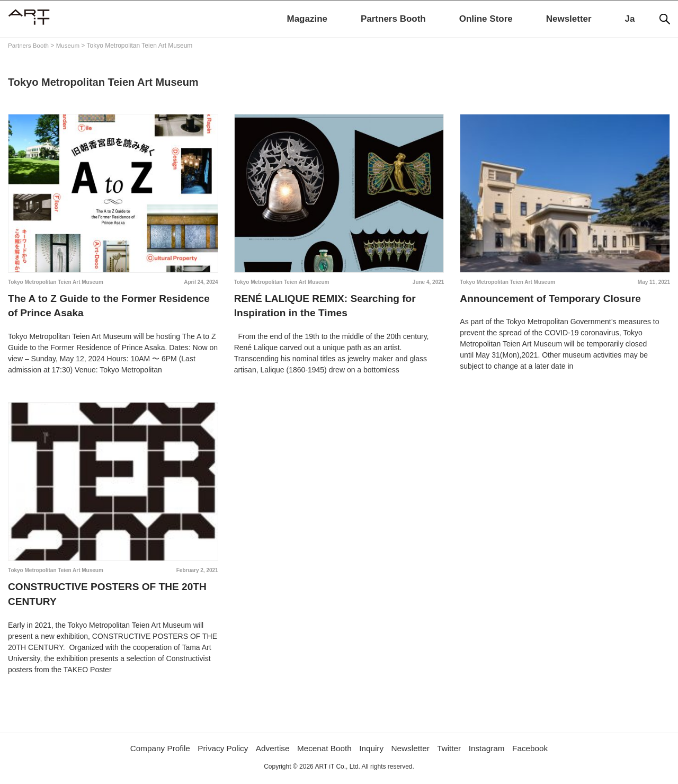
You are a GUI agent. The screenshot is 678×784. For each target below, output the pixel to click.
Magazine (307, 19)
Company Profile (153, 753)
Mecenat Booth (324, 753)
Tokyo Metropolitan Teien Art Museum (56, 282)
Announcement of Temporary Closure (554, 299)
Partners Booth (393, 19)
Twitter (454, 753)
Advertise (270, 753)
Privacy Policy (219, 753)
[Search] (665, 19)
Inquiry (373, 753)
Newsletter (569, 19)
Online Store (486, 19)
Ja (630, 19)
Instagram (492, 753)
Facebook (538, 753)
